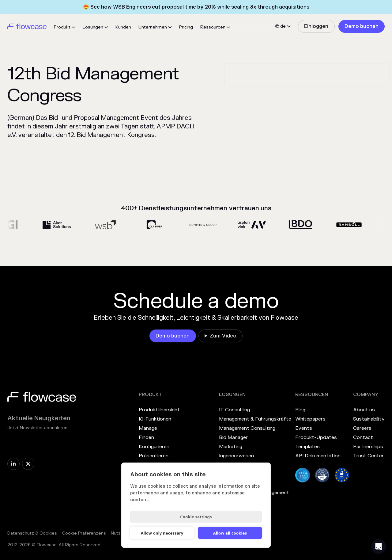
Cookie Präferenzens (84, 533)
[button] (65, 27)
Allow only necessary (162, 533)
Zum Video (223, 336)
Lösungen (93, 27)
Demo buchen (362, 26)
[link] (316, 26)
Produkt (62, 27)
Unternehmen (153, 27)
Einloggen (316, 26)
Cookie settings (196, 517)
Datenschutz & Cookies (32, 533)
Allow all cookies (230, 533)
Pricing (186, 27)
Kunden (123, 27)
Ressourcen (213, 27)
